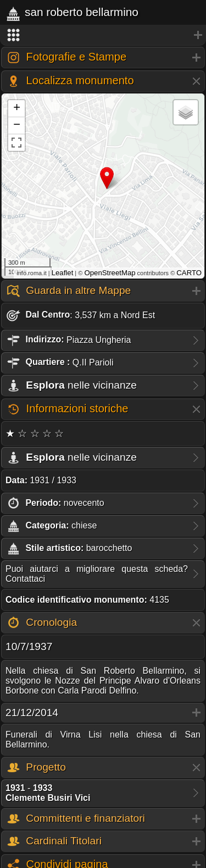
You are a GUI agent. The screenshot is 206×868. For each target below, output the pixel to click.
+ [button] (17, 108)
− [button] (17, 125)
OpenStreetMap (110, 273)
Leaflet (63, 273)
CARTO (189, 273)
